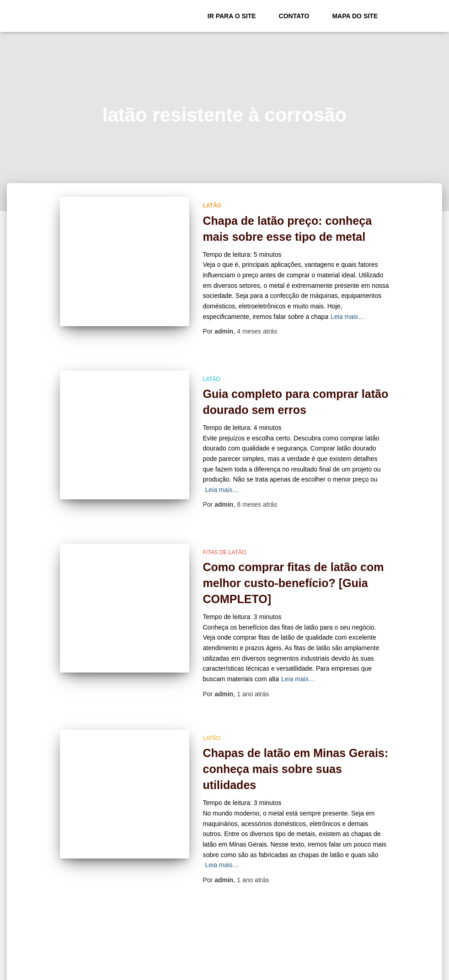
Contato (294, 16)
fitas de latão (225, 552)
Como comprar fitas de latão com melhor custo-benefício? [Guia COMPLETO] (294, 583)
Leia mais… (347, 317)
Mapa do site (355, 16)
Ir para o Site (232, 16)
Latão (212, 206)
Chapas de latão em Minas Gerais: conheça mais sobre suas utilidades (296, 769)
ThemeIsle (374, 970)
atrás (257, 331)
